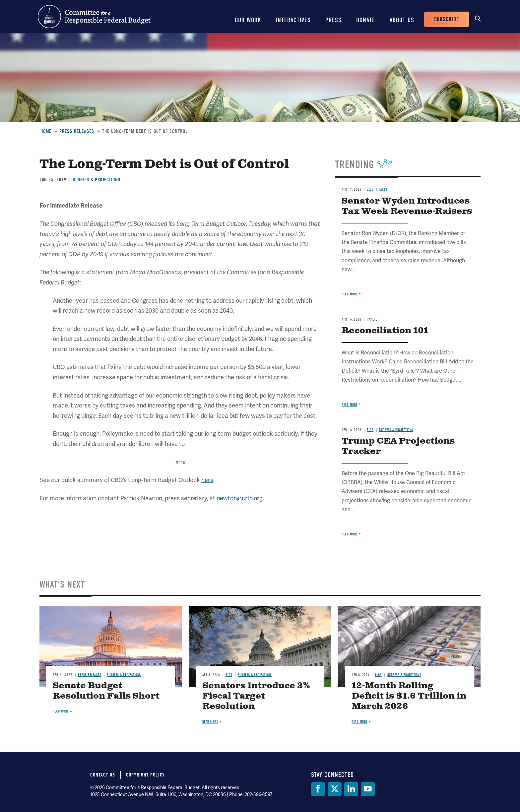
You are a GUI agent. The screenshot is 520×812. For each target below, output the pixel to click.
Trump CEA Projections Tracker (398, 446)
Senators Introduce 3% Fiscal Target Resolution (256, 696)
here (207, 480)
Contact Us (103, 775)
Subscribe (447, 19)
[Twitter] (335, 789)
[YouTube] (368, 789)
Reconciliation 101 (385, 331)
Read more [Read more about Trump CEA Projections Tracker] (350, 534)
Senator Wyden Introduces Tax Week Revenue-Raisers (407, 206)
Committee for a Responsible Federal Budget (94, 17)
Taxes (383, 189)
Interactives (293, 20)
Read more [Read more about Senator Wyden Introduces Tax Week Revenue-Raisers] (350, 294)
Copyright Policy (145, 775)
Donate (366, 20)
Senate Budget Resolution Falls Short (106, 691)
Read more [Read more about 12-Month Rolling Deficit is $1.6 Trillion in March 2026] (359, 722)
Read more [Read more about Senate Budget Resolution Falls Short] (61, 711)
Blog (370, 189)
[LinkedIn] (351, 789)
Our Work (248, 20)
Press (333, 20)
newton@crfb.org (240, 498)
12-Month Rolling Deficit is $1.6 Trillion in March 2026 (409, 696)
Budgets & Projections (97, 180)
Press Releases (77, 131)
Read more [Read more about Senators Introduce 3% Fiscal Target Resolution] (210, 722)
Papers (372, 319)
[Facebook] (318, 789)
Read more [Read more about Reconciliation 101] (350, 405)
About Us (402, 20)
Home (46, 131)
